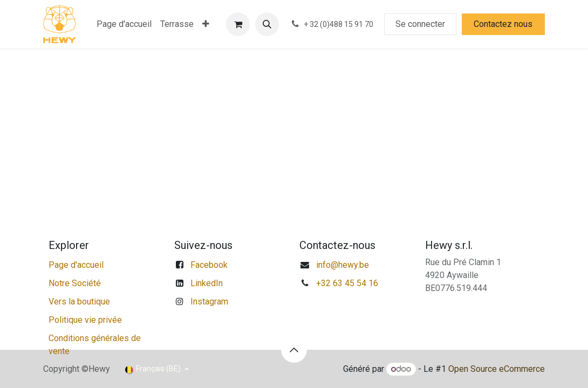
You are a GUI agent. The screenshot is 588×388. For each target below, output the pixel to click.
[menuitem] (124, 24)
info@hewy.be (343, 265)
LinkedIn (207, 283)
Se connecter (420, 24)
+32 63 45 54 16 (347, 283)
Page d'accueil (76, 265)
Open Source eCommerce (497, 369)
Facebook (209, 265)
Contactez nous (503, 24)
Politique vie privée (85, 320)
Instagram (209, 302)
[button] (267, 24)
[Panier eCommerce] (238, 24)
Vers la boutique (79, 302)
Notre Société (75, 283)
